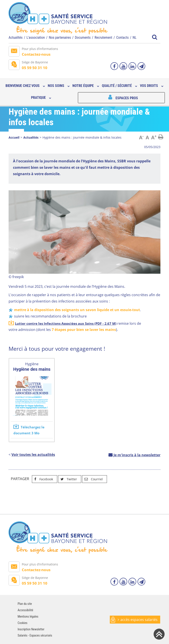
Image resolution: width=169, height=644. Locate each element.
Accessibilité (25, 610)
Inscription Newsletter (31, 629)
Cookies (22, 623)
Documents (83, 38)
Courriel (93, 479)
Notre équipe (83, 86)
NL (135, 38)
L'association (36, 38)
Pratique (38, 98)
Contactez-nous (36, 54)
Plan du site (25, 604)
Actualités (16, 38)
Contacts (122, 38)
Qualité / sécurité (117, 86)
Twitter (68, 479)
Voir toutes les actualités (33, 455)
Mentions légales (28, 616)
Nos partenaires (60, 38)
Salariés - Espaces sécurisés (35, 635)
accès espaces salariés (139, 620)
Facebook (43, 479)
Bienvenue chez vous (23, 86)
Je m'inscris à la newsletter (137, 455)
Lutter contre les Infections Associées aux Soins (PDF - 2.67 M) (66, 323)
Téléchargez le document (29, 430)
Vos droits (149, 86)
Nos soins (56, 86)
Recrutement (103, 38)
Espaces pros (127, 98)
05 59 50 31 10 (35, 68)
